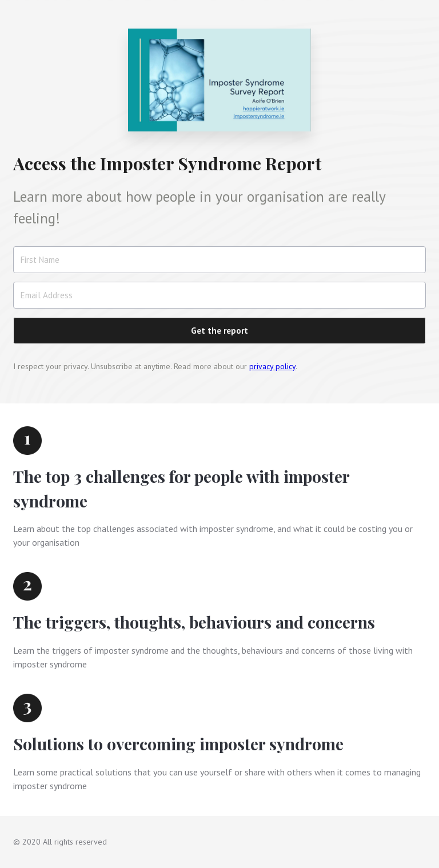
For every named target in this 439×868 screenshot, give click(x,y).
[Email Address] (219, 295)
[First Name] (219, 260)
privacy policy (272, 366)
